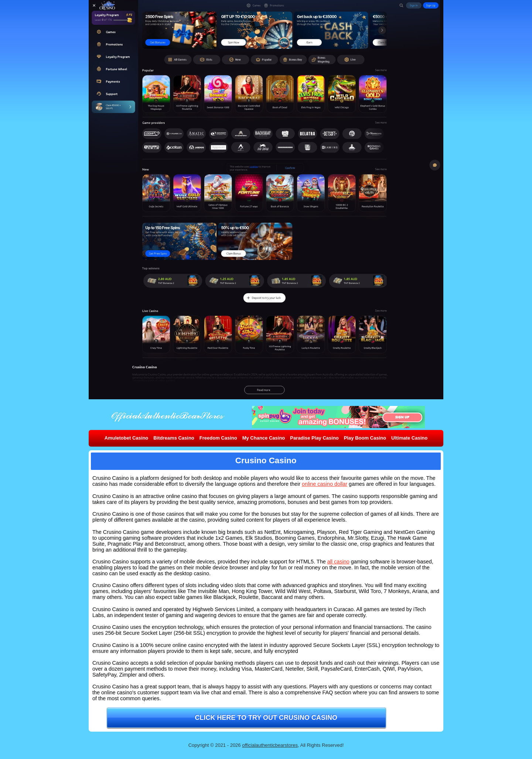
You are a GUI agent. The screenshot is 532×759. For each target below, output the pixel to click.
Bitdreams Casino (174, 438)
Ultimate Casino (409, 438)
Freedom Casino (218, 438)
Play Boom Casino (365, 438)
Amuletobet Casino (126, 438)
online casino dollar (325, 484)
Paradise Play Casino (314, 438)
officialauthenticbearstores (270, 745)
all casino (338, 562)
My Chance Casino (264, 438)
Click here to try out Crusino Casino (266, 718)
